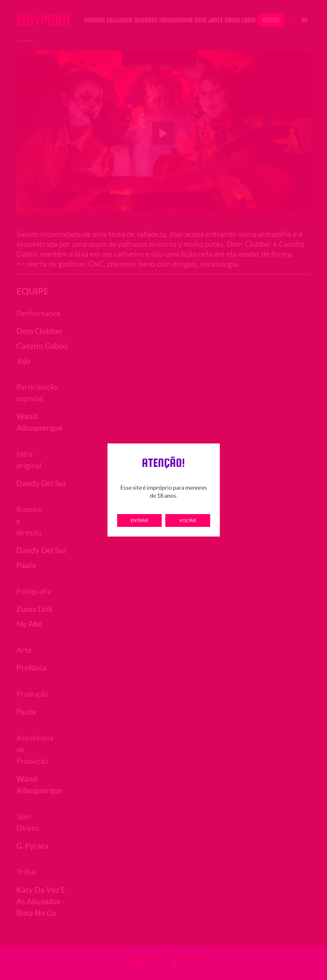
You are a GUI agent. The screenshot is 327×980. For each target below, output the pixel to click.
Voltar (188, 520)
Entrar (139, 520)
